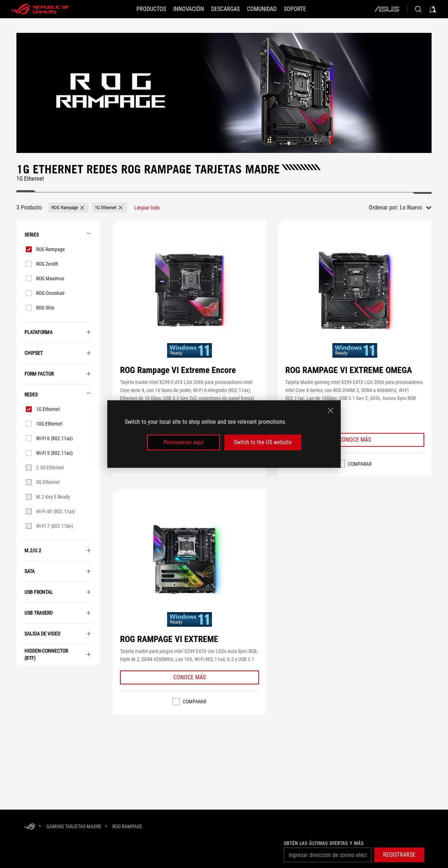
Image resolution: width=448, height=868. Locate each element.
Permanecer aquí (184, 442)
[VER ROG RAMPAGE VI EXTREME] (189, 560)
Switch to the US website (263, 442)
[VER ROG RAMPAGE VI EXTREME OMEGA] (355, 291)
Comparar (360, 464)
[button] (189, 9)
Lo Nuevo (411, 208)
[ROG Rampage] (127, 826)
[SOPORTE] (295, 9)
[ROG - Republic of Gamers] (40, 9)
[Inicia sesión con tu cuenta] (433, 9)
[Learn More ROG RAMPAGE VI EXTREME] (190, 677)
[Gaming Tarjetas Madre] (74, 826)
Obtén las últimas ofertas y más (324, 843)
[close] (331, 411)
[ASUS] (387, 9)
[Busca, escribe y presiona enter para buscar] (418, 9)
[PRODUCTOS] (151, 9)
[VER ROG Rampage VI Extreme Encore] (189, 291)
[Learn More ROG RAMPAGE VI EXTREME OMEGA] (355, 440)
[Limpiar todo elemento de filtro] (147, 208)
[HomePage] (30, 827)
